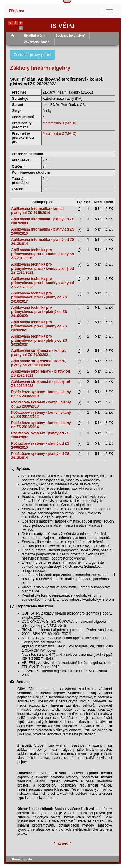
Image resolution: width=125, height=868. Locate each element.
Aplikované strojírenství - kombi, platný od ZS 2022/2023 (38, 363)
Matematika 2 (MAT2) (59, 133)
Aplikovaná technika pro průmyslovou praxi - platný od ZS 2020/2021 (39, 326)
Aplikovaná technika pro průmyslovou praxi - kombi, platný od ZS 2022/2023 (42, 283)
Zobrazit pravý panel (32, 55)
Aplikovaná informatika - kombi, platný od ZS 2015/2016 (38, 211)
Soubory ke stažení (70, 36)
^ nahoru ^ (62, 844)
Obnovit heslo (21, 859)
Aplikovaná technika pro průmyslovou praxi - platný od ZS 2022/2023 (39, 340)
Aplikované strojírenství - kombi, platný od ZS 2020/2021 (38, 353)
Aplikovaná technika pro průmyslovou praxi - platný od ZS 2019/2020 (39, 312)
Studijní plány (35, 36)
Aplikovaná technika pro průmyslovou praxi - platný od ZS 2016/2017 (39, 297)
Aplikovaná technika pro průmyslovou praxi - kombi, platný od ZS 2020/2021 (42, 268)
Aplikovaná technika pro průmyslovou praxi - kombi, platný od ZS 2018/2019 (42, 254)
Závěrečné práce (37, 42)
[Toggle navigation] (109, 11)
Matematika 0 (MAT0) (59, 123)
